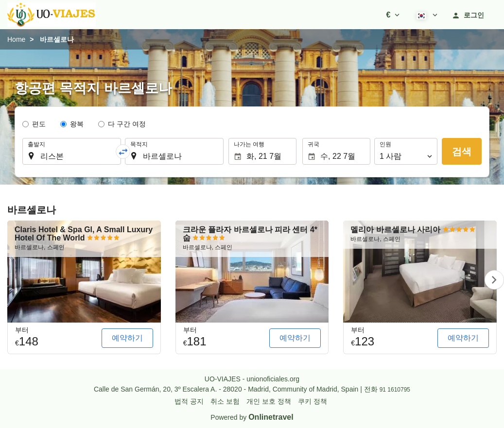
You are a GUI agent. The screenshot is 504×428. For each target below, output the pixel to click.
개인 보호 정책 (269, 401)
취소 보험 (225, 401)
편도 (39, 124)
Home (16, 39)
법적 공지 (189, 401)
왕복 (77, 124)
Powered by (252, 417)
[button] (393, 15)
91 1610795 (395, 390)
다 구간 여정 (127, 124)
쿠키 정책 (313, 401)
